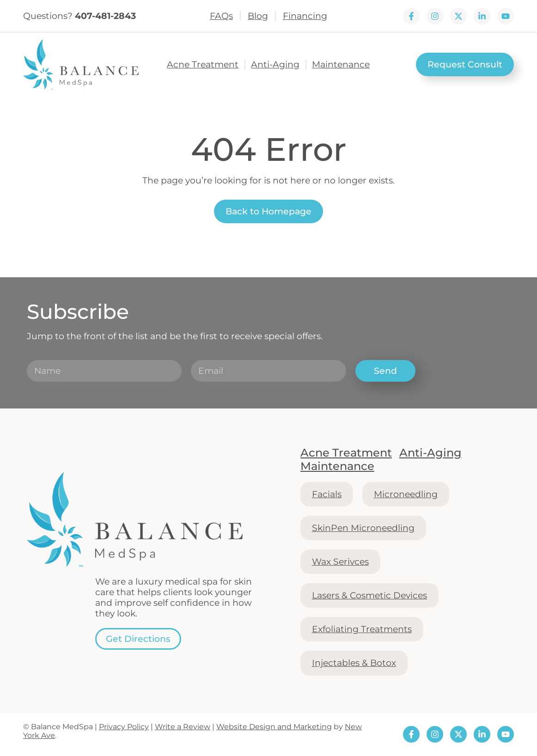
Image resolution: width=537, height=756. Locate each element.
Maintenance (341, 64)
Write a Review (183, 727)
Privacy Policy (124, 727)
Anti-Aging (275, 64)
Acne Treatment (203, 64)
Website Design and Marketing (274, 727)
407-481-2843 (105, 16)
